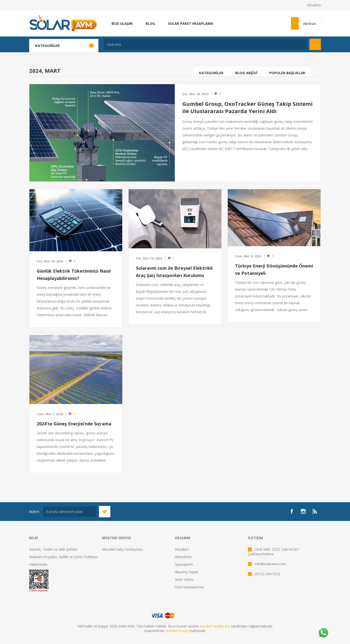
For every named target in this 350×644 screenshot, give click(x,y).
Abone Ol (105, 512)
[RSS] (315, 511)
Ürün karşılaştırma (189, 587)
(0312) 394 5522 (267, 574)
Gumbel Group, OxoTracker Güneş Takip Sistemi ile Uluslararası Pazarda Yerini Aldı (247, 107)
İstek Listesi (184, 579)
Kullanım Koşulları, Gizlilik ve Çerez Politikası (63, 557)
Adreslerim (183, 557)
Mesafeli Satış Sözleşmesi (122, 549)
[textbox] (206, 44)
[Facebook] (292, 511)
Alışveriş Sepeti (187, 572)
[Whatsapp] (323, 633)
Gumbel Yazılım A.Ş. (215, 626)
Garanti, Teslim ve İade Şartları (53, 549)
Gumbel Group (177, 631)
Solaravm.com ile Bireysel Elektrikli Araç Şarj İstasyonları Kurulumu (174, 272)
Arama (315, 44)
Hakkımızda (38, 564)
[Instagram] (303, 511)
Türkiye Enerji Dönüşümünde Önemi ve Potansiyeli (274, 269)
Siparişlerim (184, 564)
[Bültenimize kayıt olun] (70, 512)
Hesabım (314, 5)
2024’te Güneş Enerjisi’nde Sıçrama (74, 424)
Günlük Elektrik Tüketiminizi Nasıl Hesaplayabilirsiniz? (74, 275)
